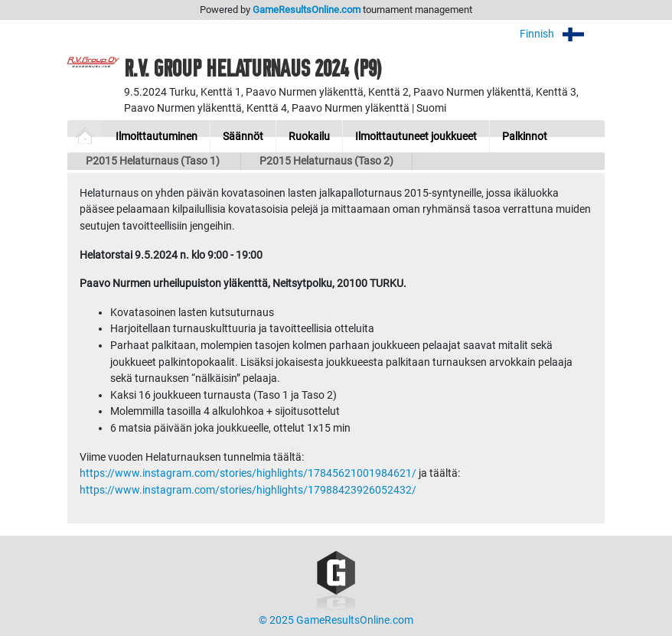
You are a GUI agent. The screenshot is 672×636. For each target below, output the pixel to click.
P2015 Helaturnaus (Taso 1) (154, 161)
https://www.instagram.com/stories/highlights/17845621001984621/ (248, 473)
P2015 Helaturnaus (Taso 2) (326, 161)
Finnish (562, 34)
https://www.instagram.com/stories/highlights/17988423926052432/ (248, 490)
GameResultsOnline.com (307, 10)
